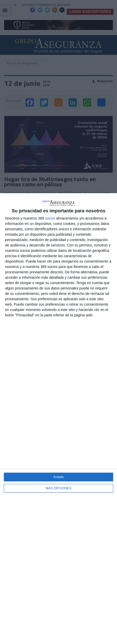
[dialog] (59, 419)
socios (50, 218)
